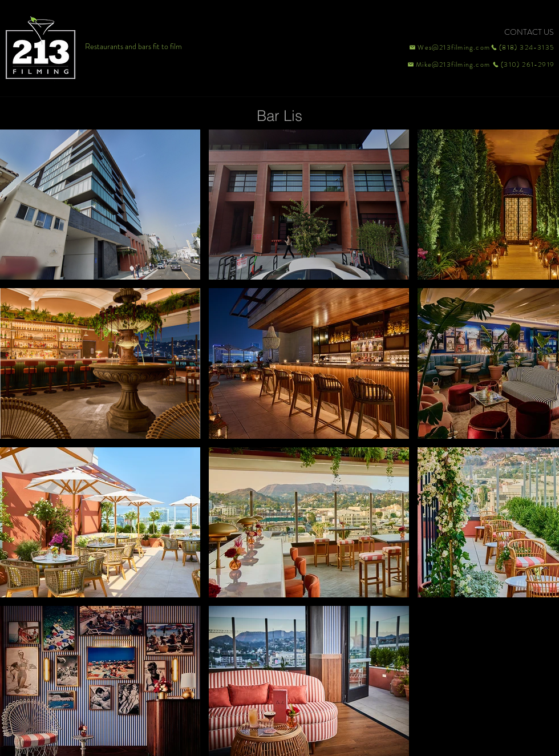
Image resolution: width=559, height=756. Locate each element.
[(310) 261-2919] (522, 64)
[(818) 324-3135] (522, 47)
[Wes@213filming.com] (449, 47)
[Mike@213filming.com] (446, 64)
